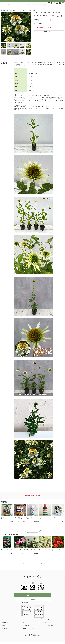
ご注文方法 (25, 620)
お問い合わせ (26, 626)
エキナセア (7, 9)
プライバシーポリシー (48, 626)
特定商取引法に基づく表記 (29, 628)
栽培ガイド (4, 626)
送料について (36, 39)
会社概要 (45, 623)
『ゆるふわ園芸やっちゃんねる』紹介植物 (14, 11)
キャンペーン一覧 (27, 623)
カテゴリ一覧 (46, 620)
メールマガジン (47, 628)
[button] (40, 531)
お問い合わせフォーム (32, 595)
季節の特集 (3, 11)
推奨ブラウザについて (7, 628)
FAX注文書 (32, 600)
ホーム (3, 620)
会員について (5, 623)
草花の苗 (3, 9)
